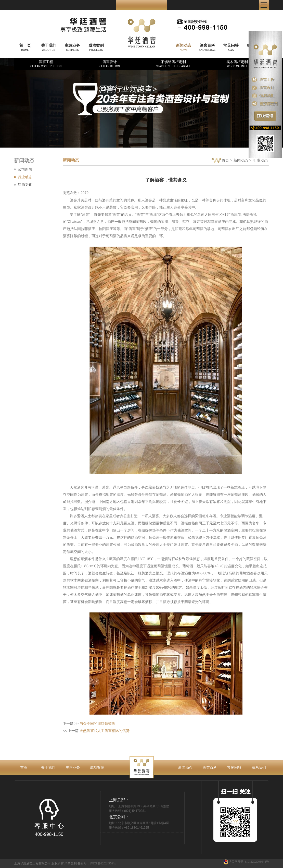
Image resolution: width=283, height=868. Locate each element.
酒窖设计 (110, 64)
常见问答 (234, 767)
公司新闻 (25, 169)
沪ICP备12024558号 (103, 863)
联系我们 (259, 767)
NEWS (184, 47)
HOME (25, 47)
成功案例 (97, 767)
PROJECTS (96, 47)
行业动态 (25, 177)
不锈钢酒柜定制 (173, 64)
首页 (220, 161)
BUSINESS (72, 47)
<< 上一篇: (96, 731)
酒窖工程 (46, 64)
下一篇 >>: (89, 724)
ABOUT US (49, 47)
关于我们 (48, 767)
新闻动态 (241, 160)
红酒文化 (25, 185)
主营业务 (73, 767)
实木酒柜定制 (237, 64)
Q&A (231, 47)
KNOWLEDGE (207, 47)
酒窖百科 (210, 767)
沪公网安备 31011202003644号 (246, 862)
